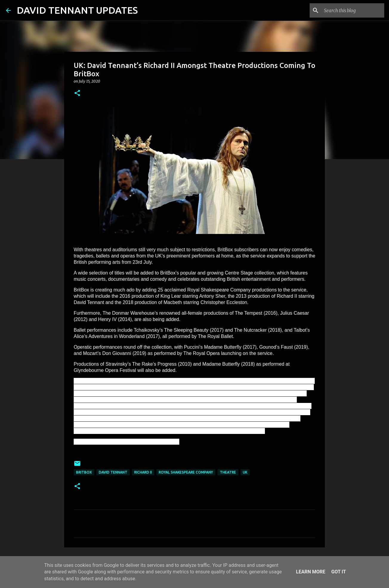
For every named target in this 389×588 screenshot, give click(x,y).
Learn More (311, 572)
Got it (338, 572)
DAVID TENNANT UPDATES (77, 10)
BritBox (84, 472)
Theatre (228, 472)
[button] (77, 93)
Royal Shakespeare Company (186, 472)
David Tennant (113, 472)
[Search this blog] (353, 10)
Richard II (143, 472)
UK (245, 472)
